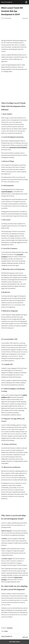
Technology (10, 628)
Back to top (25, 637)
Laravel (6, 631)
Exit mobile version (14, 642)
